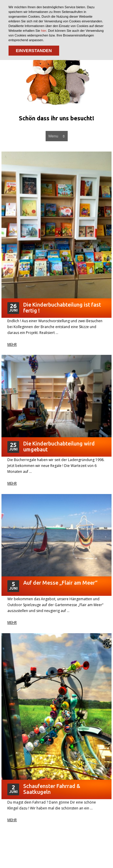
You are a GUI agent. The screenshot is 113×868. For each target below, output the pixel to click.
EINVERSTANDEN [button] (34, 51)
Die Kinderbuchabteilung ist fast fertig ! (62, 307)
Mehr (12, 345)
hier (44, 31)
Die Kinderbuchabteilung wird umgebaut (59, 446)
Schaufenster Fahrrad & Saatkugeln (52, 789)
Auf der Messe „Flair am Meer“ (60, 583)
